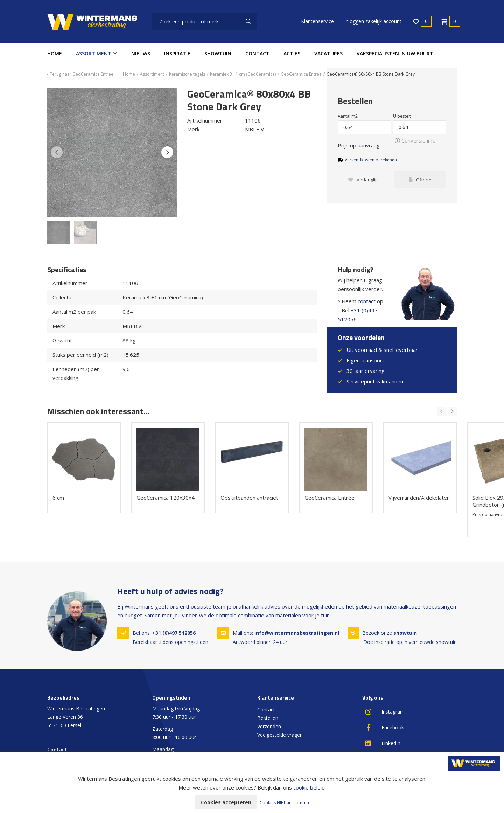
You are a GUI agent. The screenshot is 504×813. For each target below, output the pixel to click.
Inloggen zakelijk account (373, 21)
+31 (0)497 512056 (174, 633)
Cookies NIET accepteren (284, 803)
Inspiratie (177, 53)
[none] (248, 21)
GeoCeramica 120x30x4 (166, 498)
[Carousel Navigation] (447, 411)
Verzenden (269, 726)
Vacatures (328, 53)
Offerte (420, 180)
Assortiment (94, 53)
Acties (292, 53)
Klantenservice (317, 21)
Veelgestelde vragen (280, 735)
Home (55, 53)
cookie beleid (309, 787)
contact (367, 301)
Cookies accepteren (226, 802)
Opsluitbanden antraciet (249, 498)
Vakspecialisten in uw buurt (395, 53)
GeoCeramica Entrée (330, 498)
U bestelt (402, 116)
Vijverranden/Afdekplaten (419, 498)
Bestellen (268, 718)
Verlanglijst (364, 180)
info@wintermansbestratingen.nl (297, 633)
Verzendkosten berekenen (371, 160)
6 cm (58, 498)
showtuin (405, 633)
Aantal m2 (348, 116)
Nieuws (141, 53)
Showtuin (218, 53)
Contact (257, 53)
